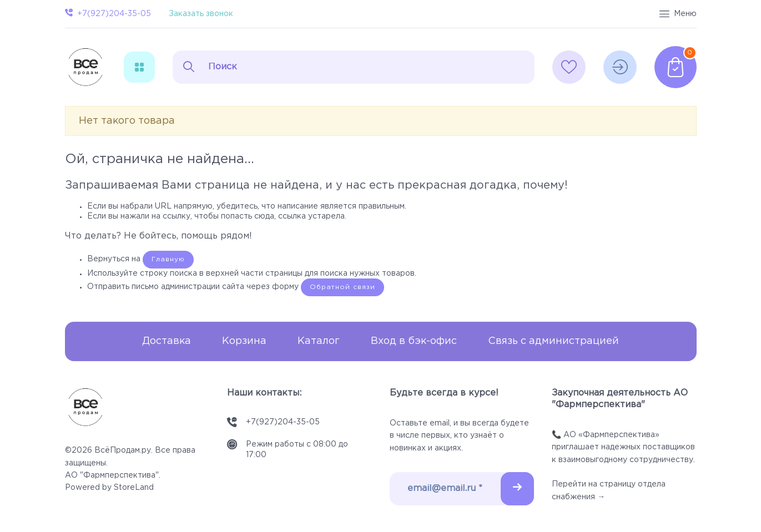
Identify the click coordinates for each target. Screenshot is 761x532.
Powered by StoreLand (109, 488)
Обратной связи (342, 287)
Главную (168, 259)
